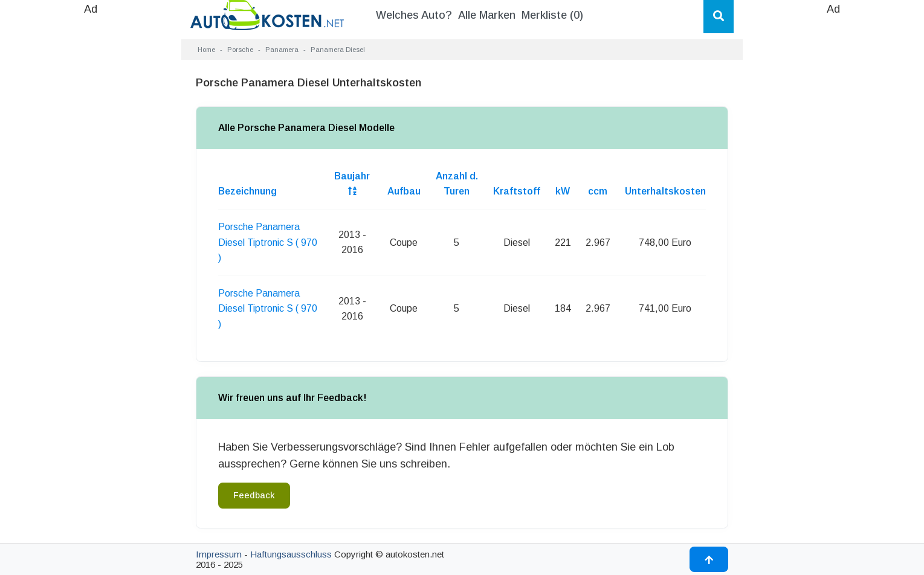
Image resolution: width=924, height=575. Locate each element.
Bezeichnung (247, 191)
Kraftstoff (517, 191)
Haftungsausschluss (291, 554)
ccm (598, 191)
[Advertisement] (91, 199)
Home (206, 50)
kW (563, 191)
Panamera (282, 50)
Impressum (219, 554)
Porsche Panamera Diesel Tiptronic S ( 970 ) (268, 242)
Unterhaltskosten (665, 191)
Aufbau (404, 191)
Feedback (254, 495)
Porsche (240, 50)
